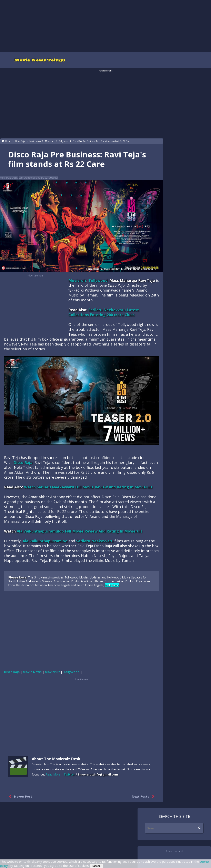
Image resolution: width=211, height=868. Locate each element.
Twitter (69, 774)
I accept (97, 866)
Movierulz (77, 280)
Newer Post (20, 797)
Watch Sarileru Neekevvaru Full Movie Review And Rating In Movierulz (88, 487)
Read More (53, 774)
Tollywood (98, 280)
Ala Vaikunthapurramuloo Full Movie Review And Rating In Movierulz (79, 531)
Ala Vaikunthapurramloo (45, 541)
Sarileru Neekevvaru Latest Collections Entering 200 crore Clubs (104, 312)
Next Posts (144, 797)
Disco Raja (23, 462)
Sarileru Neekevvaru (95, 541)
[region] (105, 26)
